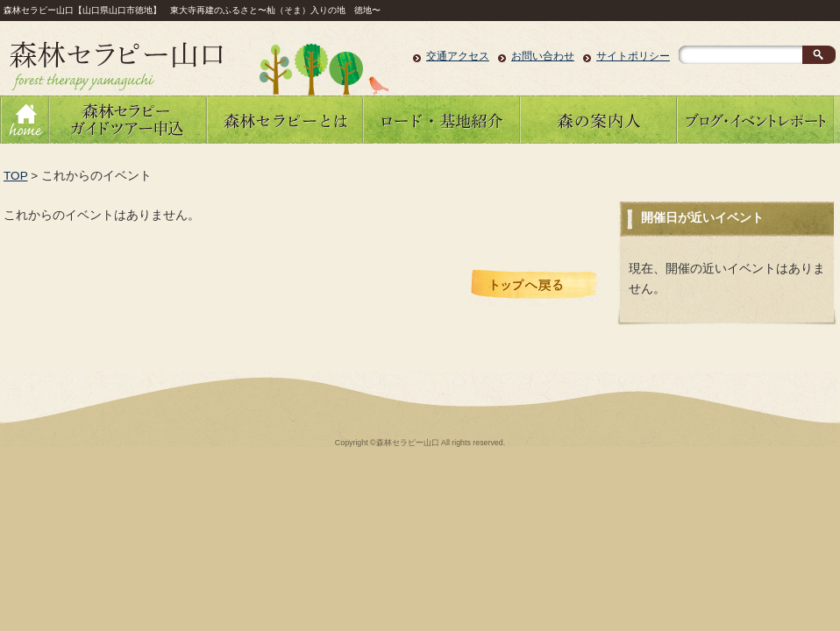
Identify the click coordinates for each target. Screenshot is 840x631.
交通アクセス (458, 56)
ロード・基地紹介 (441, 120)
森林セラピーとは (285, 120)
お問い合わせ (543, 56)
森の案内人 (598, 120)
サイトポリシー (633, 56)
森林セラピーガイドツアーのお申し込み (127, 120)
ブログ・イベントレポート (755, 120)
